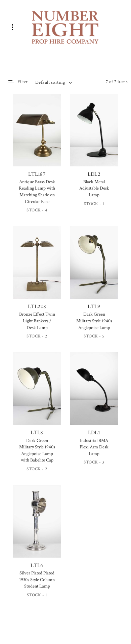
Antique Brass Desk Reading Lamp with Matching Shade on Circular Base (37, 192)
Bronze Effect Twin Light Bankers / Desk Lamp (37, 321)
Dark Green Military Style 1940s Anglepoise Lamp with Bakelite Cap (37, 451)
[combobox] (53, 82)
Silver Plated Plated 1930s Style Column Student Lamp (37, 580)
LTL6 (37, 527)
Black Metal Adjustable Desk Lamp (94, 188)
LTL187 (37, 136)
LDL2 (94, 136)
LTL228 (37, 268)
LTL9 (94, 268)
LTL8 (37, 394)
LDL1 (94, 394)
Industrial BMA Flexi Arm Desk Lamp (94, 447)
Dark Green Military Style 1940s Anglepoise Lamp (94, 321)
